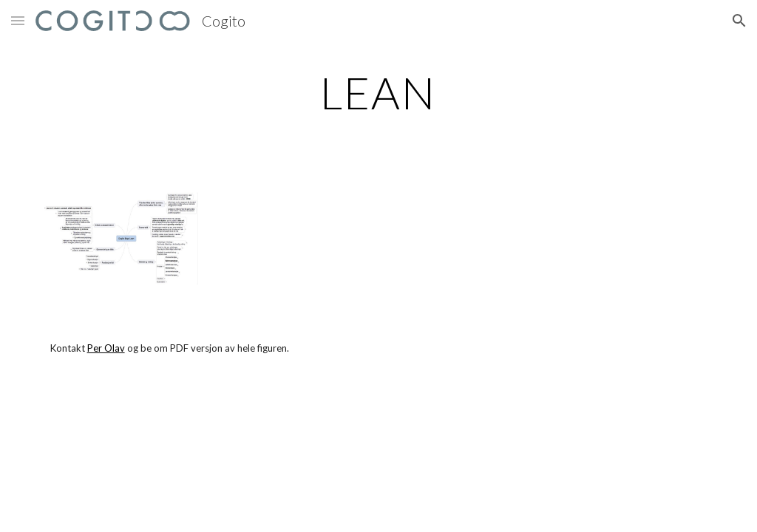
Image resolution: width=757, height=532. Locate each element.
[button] (18, 20)
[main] (378, 92)
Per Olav (106, 348)
